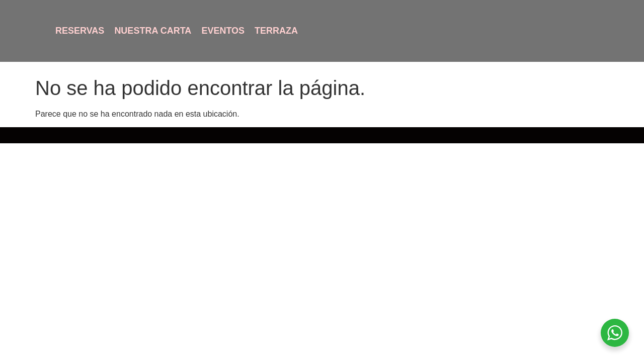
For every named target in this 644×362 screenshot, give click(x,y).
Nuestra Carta (153, 31)
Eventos (223, 31)
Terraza (276, 31)
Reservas (80, 31)
